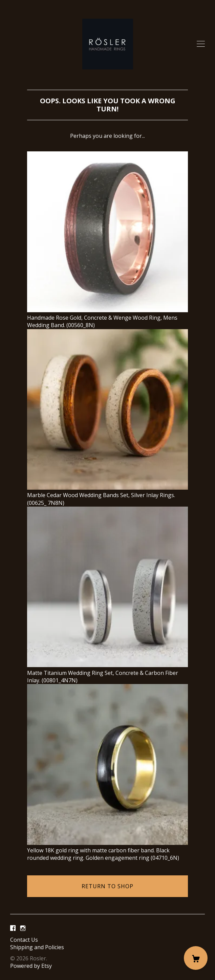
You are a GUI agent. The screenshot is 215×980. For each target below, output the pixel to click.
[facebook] (13, 928)
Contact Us (24, 940)
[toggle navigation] (201, 44)
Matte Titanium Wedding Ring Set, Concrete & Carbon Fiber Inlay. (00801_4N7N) (107, 673)
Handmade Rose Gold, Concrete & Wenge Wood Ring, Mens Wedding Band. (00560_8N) (107, 318)
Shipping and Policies (37, 947)
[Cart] (196, 958)
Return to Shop (107, 886)
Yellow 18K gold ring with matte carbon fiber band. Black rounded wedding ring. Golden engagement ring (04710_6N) (107, 850)
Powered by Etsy (31, 966)
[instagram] (23, 928)
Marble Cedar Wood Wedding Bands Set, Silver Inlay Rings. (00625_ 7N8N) (107, 495)
